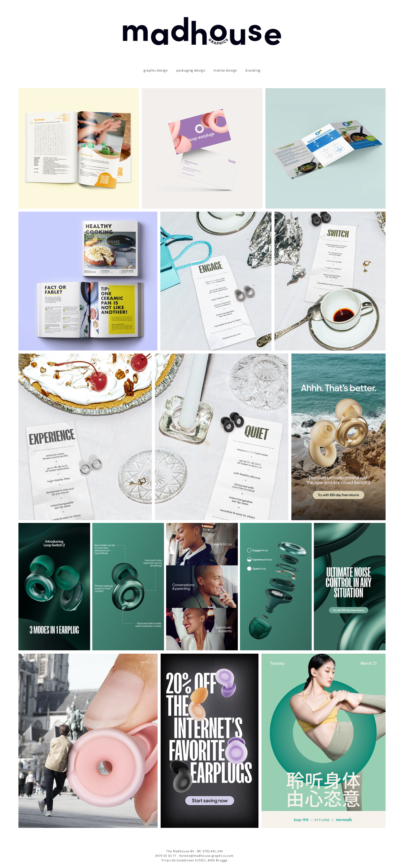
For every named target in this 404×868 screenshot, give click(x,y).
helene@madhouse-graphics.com (207, 856)
